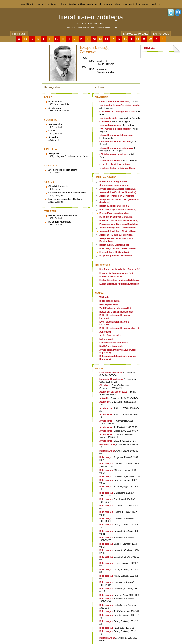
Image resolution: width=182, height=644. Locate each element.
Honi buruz (19, 34)
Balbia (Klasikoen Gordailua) (114, 206)
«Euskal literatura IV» (111, 161)
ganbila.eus (156, 4)
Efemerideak (161, 34)
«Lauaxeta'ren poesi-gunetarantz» (117, 111)
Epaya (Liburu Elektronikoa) (114, 252)
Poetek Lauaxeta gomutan (113, 181)
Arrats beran (106, 408)
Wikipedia (105, 297)
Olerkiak (104, 385)
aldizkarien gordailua (109, 4)
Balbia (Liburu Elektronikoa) (114, 245)
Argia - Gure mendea (110, 335)
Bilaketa (149, 48)
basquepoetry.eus (109, 304)
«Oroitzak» (105, 121)
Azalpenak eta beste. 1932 (113, 392)
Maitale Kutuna (107, 444)
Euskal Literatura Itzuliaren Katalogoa (119, 280)
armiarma (92, 4)
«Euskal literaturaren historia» (115, 141)
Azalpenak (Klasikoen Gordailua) (117, 196)
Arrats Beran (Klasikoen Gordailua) (118, 189)
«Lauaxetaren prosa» (110, 125)
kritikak (81, 4)
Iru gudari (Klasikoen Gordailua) (116, 217)
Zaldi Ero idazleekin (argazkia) (115, 308)
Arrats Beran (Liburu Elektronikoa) (117, 228)
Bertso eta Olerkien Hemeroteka (116, 312)
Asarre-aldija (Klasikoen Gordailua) (118, 192)
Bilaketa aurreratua (135, 34)
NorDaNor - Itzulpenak (111, 346)
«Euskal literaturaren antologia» (116, 148)
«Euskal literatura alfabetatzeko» (116, 135)
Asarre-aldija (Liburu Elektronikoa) (117, 231)
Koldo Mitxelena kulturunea (114, 343)
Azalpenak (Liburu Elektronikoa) (116, 235)
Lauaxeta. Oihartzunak (111, 379)
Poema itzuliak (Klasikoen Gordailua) (119, 220)
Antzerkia (104, 398)
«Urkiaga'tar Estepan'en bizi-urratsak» (119, 105)
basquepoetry (129, 4)
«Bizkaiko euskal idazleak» (113, 154)
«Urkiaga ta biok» (108, 118)
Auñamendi (105, 332)
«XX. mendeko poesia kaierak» (115, 129)
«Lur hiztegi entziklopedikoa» (115, 164)
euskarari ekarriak (67, 4)
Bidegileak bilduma (109, 301)
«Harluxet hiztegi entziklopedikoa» (117, 168)
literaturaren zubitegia (91, 17)
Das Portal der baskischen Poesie (119, 269)
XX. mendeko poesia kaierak (114, 185)
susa (23, 4)
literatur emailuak (36, 4)
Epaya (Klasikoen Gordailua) (114, 213)
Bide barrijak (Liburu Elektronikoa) (117, 248)
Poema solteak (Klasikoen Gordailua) (119, 224)
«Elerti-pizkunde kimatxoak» (114, 101)
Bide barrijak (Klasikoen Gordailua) (118, 210)
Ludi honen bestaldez (111, 373)
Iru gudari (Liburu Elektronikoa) (116, 256)
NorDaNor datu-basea (111, 276)
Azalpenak (105, 402)
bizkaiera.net (106, 339)
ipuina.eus (143, 4)
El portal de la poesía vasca (116, 273)
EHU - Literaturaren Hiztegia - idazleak (119, 328)
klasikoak (51, 4)
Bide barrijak (106, 457)
